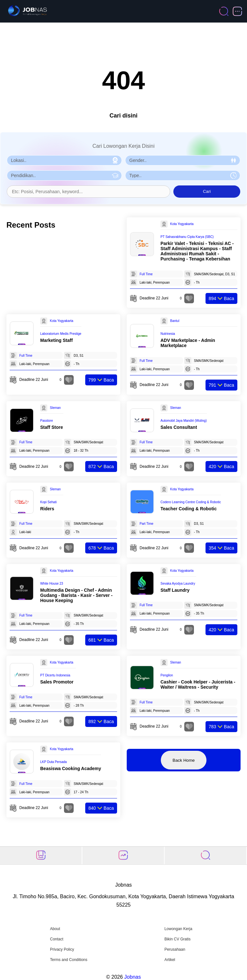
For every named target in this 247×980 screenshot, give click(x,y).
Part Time (146, 524)
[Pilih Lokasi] (64, 160)
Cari (207, 191)
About (55, 929)
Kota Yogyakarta (182, 224)
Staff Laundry (175, 590)
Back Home (184, 760)
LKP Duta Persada (54, 762)
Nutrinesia (168, 334)
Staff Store (52, 427)
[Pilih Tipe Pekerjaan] (183, 175)
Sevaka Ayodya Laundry (178, 584)
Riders (47, 509)
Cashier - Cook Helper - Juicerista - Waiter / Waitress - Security (198, 684)
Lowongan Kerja (178, 929)
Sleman (55, 408)
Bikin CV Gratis (177, 939)
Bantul (175, 321)
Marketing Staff (56, 340)
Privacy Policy (62, 949)
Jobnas (133, 977)
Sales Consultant (179, 427)
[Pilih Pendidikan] (64, 175)
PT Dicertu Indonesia (55, 675)
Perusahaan (175, 949)
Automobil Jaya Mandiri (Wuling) (184, 421)
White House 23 (52, 584)
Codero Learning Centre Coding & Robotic (191, 502)
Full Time (146, 274)
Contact (56, 939)
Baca (221, 298)
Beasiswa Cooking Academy (71, 768)
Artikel (170, 960)
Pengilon (167, 675)
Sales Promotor (57, 682)
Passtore (46, 421)
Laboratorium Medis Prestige (61, 334)
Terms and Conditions (69, 960)
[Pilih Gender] (183, 160)
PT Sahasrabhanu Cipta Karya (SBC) (187, 237)
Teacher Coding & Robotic (189, 509)
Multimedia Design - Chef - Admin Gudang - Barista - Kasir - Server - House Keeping (76, 595)
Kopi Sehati (48, 502)
